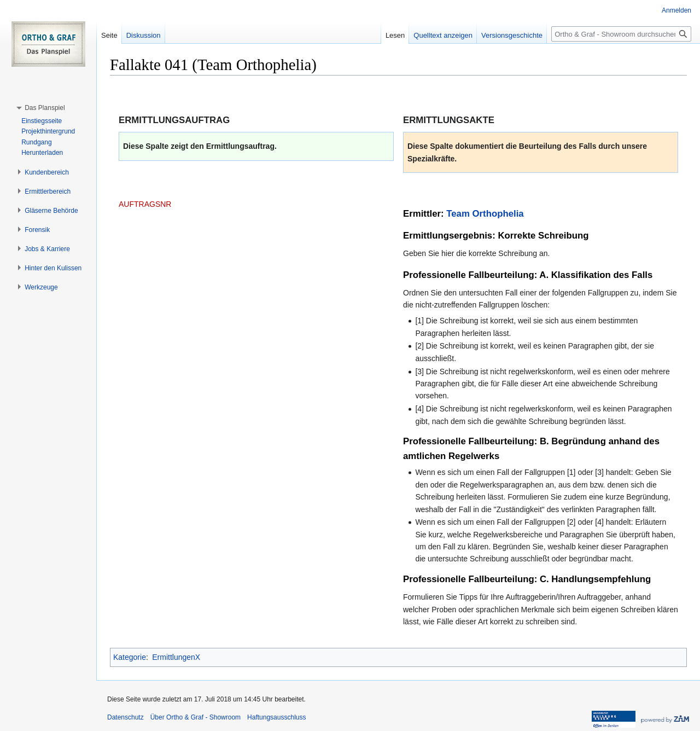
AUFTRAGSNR (145, 204)
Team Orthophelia (485, 214)
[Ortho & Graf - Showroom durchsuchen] (621, 34)
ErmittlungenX (176, 657)
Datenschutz (126, 717)
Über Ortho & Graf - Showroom (196, 717)
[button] (45, 108)
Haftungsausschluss (276, 717)
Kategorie (130, 657)
